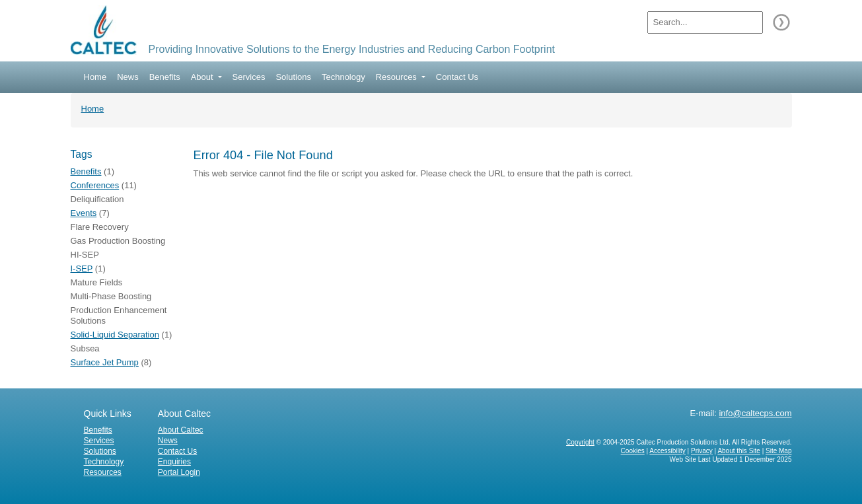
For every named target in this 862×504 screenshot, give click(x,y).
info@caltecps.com (755, 413)
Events (84, 213)
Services (249, 77)
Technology (343, 77)
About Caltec (181, 430)
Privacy (702, 451)
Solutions (293, 77)
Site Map (778, 451)
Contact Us (457, 77)
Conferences (95, 185)
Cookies (633, 451)
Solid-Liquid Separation (115, 335)
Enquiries (174, 462)
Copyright (580, 442)
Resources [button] (398, 77)
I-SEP (82, 269)
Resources (103, 472)
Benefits (165, 77)
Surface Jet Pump (105, 362)
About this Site (738, 451)
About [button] (203, 77)
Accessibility (667, 451)
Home (95, 77)
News (128, 77)
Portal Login (179, 472)
